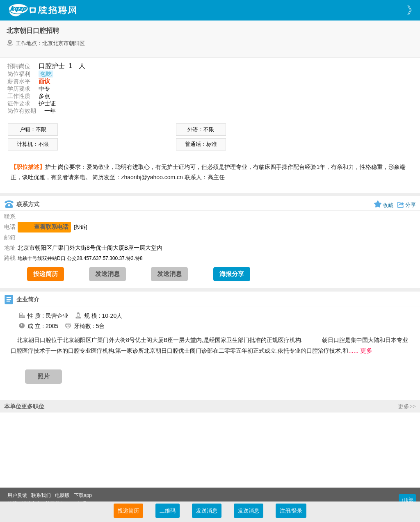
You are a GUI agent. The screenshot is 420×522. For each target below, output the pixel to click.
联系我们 (41, 495)
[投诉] (81, 227)
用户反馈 (17, 495)
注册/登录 (291, 511)
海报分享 (232, 274)
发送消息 (107, 274)
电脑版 (62, 495)
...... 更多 (360, 350)
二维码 (168, 511)
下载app (83, 495)
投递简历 (46, 274)
